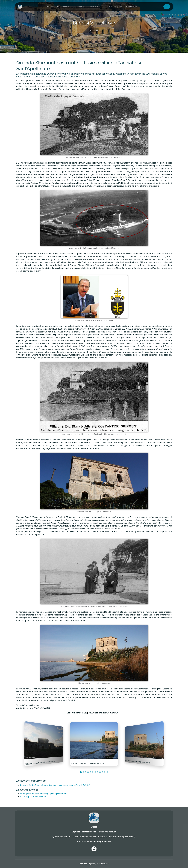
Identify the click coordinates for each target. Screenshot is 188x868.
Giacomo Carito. (55, 785)
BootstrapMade (103, 864)
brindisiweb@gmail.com (99, 842)
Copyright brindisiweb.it (84, 832)
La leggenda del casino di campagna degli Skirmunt (43, 794)
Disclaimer (129, 837)
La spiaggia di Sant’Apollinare (33, 797)
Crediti (94, 827)
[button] (167, 7)
